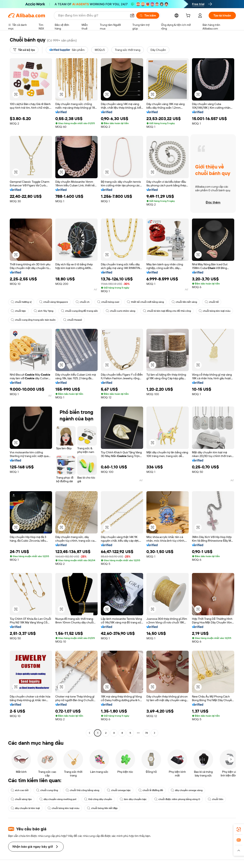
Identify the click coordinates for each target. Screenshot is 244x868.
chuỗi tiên (216, 799)
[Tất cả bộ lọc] (24, 50)
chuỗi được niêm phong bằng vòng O (177, 799)
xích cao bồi (20, 790)
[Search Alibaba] (92, 15)
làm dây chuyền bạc (133, 799)
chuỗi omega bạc (119, 790)
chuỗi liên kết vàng (184, 302)
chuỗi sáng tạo (21, 799)
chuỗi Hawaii (73, 320)
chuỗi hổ (212, 302)
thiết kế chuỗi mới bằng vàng (145, 302)
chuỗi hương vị (21, 302)
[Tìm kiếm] (148, 15)
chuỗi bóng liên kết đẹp (102, 808)
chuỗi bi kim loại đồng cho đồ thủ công (167, 311)
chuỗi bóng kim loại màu (215, 311)
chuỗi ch (83, 302)
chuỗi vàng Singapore (54, 302)
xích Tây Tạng (44, 311)
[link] (239, 829)
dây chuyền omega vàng (187, 790)
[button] (132, 15)
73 (147, 733)
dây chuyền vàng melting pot (58, 799)
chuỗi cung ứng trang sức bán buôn (33, 320)
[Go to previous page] (89, 733)
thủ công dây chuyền (98, 799)
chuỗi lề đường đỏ (151, 790)
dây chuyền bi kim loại (25, 808)
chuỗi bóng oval (108, 302)
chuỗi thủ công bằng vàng (82, 790)
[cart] (189, 16)
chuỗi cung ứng (47, 790)
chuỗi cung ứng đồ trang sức (80, 311)
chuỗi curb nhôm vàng (120, 311)
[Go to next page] (155, 733)
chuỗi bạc (18, 311)
